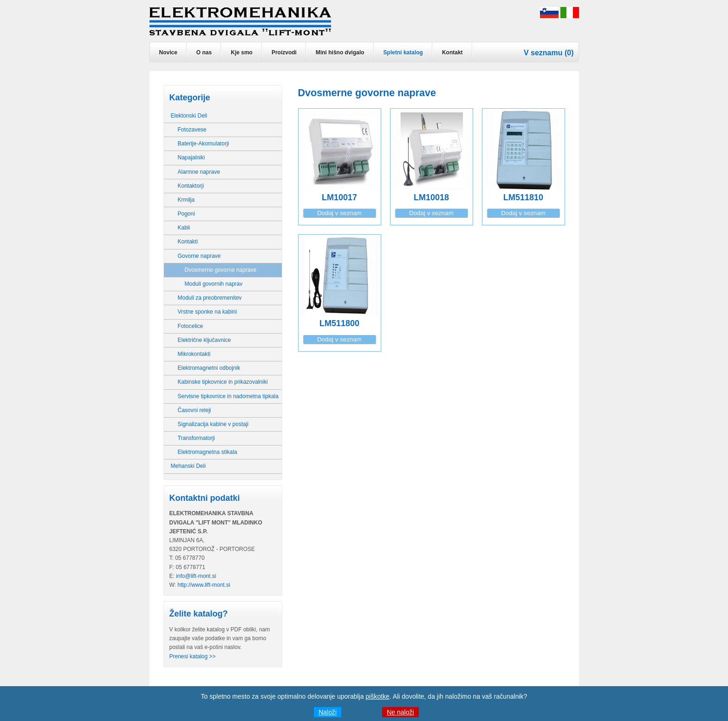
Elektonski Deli (189, 116)
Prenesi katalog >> (193, 656)
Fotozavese (192, 130)
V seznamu (543, 53)
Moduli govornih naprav (214, 284)
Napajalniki (192, 157)
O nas (204, 52)
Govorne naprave (199, 256)
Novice (168, 52)
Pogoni (186, 214)
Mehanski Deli (188, 466)
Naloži (328, 712)
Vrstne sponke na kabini (208, 312)
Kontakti (188, 242)
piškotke (378, 696)
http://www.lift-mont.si (204, 585)
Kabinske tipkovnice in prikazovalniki (223, 382)
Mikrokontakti (194, 354)
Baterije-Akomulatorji (204, 144)
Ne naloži (400, 712)
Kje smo (242, 52)
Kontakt (452, 52)
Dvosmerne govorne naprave (221, 270)
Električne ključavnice (205, 340)
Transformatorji (196, 438)
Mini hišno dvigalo (340, 52)
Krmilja (186, 200)
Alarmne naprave (199, 172)
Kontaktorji (191, 186)
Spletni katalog (403, 52)
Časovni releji (195, 410)
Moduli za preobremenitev (210, 298)
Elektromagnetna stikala (208, 452)
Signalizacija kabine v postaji (213, 424)
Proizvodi (284, 52)
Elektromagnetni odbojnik (209, 368)
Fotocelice (191, 326)
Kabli (184, 228)
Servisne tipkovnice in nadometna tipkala (228, 396)
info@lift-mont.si (196, 576)
